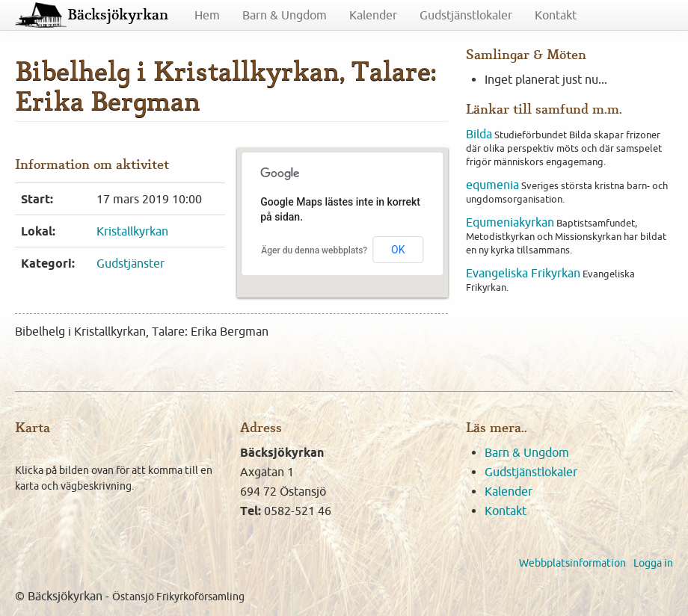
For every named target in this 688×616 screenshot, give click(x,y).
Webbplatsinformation (572, 563)
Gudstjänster (130, 263)
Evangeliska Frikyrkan (523, 273)
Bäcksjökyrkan (118, 15)
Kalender (373, 15)
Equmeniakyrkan (510, 222)
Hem (207, 15)
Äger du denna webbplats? (314, 250)
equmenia (492, 185)
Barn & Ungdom (285, 15)
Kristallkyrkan (132, 231)
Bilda (479, 134)
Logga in (653, 563)
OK (398, 250)
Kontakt (556, 15)
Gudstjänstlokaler (466, 15)
